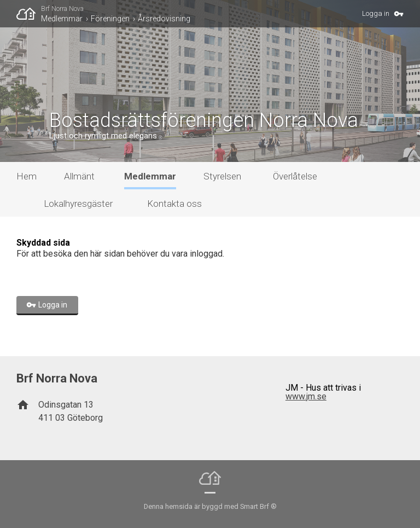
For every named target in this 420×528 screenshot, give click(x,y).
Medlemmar (62, 19)
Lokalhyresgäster (78, 204)
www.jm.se (306, 396)
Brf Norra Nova (62, 9)
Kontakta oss (174, 204)
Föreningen (110, 19)
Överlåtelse (295, 176)
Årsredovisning (164, 19)
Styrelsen (222, 176)
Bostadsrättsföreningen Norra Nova (204, 120)
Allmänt (79, 176)
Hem (27, 176)
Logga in (376, 13)
